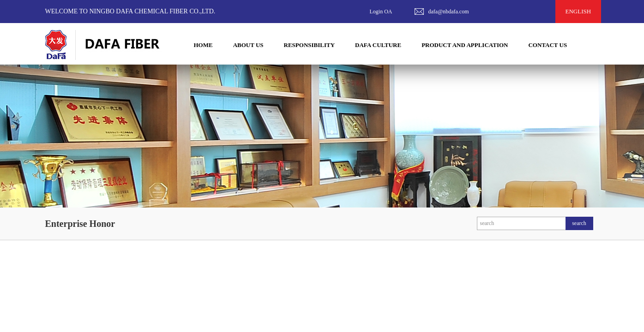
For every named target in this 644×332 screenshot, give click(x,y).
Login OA (381, 12)
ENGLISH (578, 11)
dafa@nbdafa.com (449, 12)
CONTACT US (548, 45)
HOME (203, 45)
